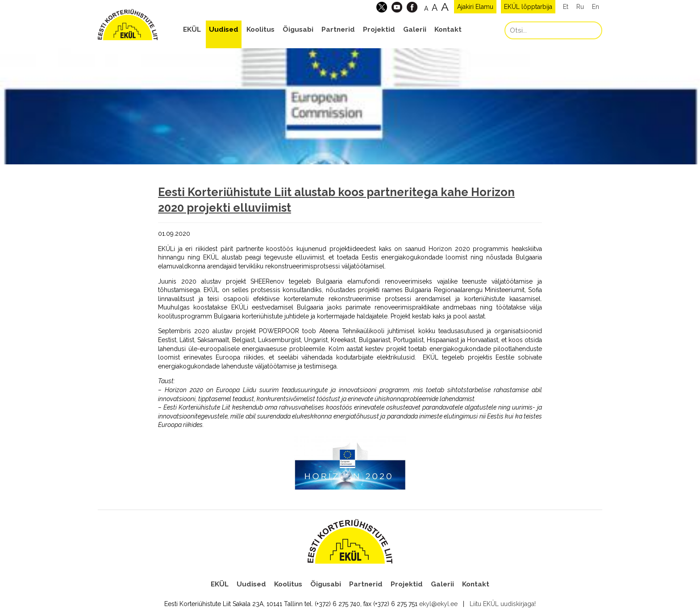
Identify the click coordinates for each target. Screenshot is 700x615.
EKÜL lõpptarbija (528, 7)
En (596, 7)
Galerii (415, 29)
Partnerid (338, 29)
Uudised (224, 29)
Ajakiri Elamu (475, 7)
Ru (580, 7)
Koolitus (260, 29)
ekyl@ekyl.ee (438, 604)
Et (566, 7)
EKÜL (192, 29)
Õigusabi (298, 29)
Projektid (379, 29)
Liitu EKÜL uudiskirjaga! (503, 604)
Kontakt (448, 29)
